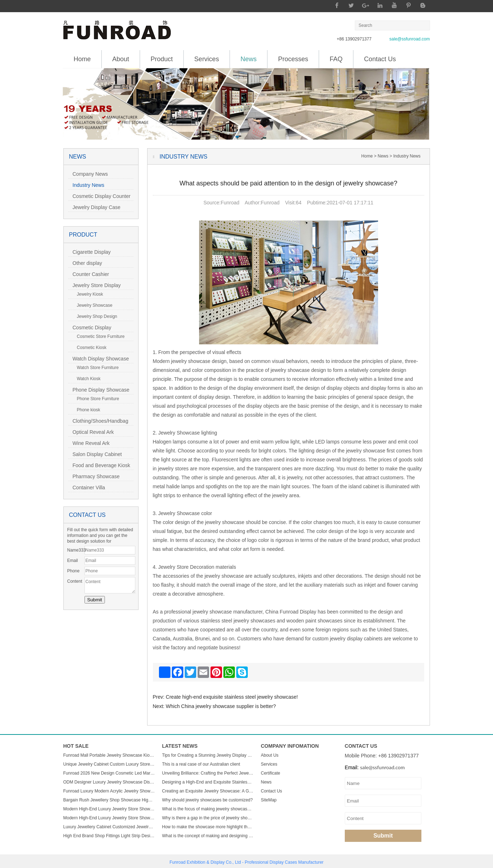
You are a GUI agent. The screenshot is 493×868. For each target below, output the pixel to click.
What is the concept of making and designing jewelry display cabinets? (208, 836)
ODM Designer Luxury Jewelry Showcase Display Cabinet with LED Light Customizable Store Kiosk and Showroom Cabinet (109, 782)
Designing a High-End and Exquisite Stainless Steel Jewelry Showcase (208, 782)
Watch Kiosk (87, 379)
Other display (85, 263)
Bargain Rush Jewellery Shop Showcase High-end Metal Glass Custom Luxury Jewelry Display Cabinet (109, 800)
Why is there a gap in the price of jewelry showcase (208, 818)
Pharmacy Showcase (94, 476)
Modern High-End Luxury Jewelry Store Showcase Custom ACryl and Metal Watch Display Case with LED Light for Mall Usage (109, 809)
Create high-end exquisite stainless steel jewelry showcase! (232, 697)
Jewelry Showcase (93, 305)
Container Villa (87, 488)
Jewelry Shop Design (95, 316)
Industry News (86, 185)
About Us (270, 755)
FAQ (336, 59)
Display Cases (283, 862)
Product (162, 59)
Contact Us (380, 59)
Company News (88, 174)
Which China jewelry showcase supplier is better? (221, 706)
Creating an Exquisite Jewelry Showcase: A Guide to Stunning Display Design (208, 791)
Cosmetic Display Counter (100, 196)
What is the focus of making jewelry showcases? (208, 809)
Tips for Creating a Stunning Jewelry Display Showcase (208, 755)
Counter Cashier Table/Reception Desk (93, 275)
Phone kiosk (86, 410)
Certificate (271, 773)
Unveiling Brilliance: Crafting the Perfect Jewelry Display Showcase (208, 773)
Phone (74, 571)
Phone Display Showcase (99, 390)
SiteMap (269, 800)
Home (82, 59)
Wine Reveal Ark (89, 443)
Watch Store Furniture (96, 368)
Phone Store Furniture (96, 399)
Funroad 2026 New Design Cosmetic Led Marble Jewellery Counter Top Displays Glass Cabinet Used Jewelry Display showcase (109, 773)
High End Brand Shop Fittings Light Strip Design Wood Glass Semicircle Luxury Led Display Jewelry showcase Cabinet (109, 836)
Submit (383, 836)
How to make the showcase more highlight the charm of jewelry (208, 827)
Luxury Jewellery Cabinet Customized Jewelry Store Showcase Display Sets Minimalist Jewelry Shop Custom (109, 827)
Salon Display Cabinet (95, 454)
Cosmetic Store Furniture (99, 336)
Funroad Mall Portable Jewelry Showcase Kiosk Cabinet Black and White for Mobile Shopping (109, 755)
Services (207, 59)
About (121, 59)
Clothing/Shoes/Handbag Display (98, 422)
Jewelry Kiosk (88, 294)
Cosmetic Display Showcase (90, 328)
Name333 (76, 550)
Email (73, 561)
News (249, 56)
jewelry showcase (212, 612)
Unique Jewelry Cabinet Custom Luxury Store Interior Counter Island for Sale (109, 764)
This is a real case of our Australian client (201, 764)
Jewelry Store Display (95, 285)
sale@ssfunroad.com (410, 39)
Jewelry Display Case (95, 207)
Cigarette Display (90, 252)
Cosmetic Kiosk (90, 348)
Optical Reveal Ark (91, 432)
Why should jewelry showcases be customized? (207, 800)
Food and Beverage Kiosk (99, 465)
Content (75, 581)
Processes (293, 59)
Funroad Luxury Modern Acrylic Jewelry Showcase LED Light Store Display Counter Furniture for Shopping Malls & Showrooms (109, 791)
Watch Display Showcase (99, 359)
